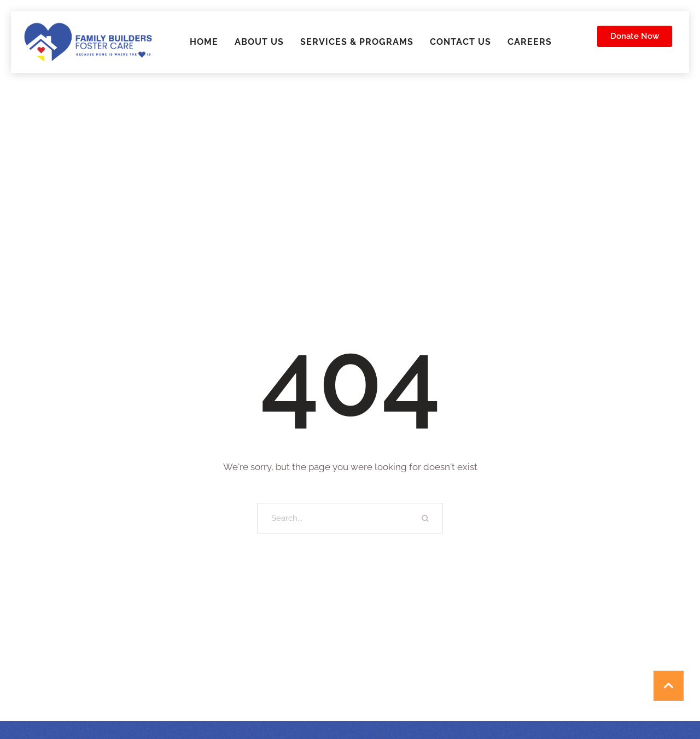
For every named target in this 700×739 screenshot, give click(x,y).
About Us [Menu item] (259, 42)
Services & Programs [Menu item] (357, 42)
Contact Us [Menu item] (460, 42)
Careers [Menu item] (530, 42)
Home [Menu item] (204, 42)
